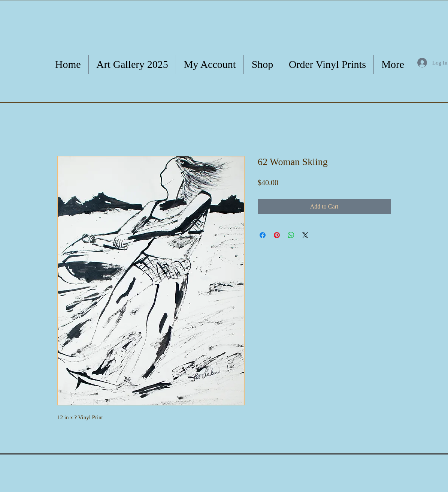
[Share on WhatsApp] (291, 235)
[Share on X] (305, 235)
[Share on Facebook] (263, 235)
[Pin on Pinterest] (277, 235)
